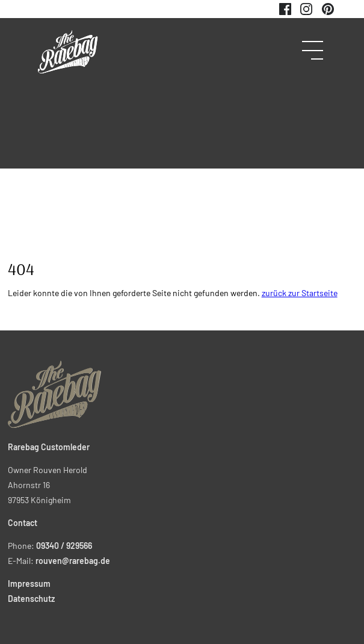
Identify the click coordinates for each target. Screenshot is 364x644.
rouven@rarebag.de (73, 561)
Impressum (29, 584)
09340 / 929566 (64, 546)
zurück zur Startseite (300, 293)
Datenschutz (31, 599)
